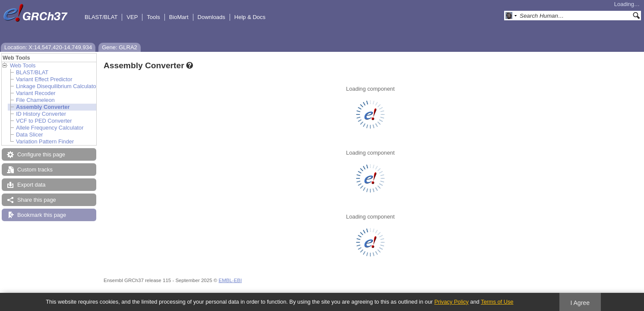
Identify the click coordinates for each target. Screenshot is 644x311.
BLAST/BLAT (101, 17)
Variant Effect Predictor (44, 79)
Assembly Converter (43, 107)
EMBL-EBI (230, 280)
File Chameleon (35, 100)
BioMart (179, 17)
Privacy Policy (451, 302)
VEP (132, 17)
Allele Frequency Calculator (50, 128)
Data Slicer (30, 135)
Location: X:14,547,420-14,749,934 (48, 47)
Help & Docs (250, 17)
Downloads (212, 17)
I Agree (580, 303)
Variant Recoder (36, 93)
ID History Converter (41, 114)
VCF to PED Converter (44, 121)
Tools (153, 17)
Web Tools (23, 65)
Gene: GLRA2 (120, 47)
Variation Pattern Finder (45, 141)
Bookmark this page (42, 215)
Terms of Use (497, 302)
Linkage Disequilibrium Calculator (57, 86)
